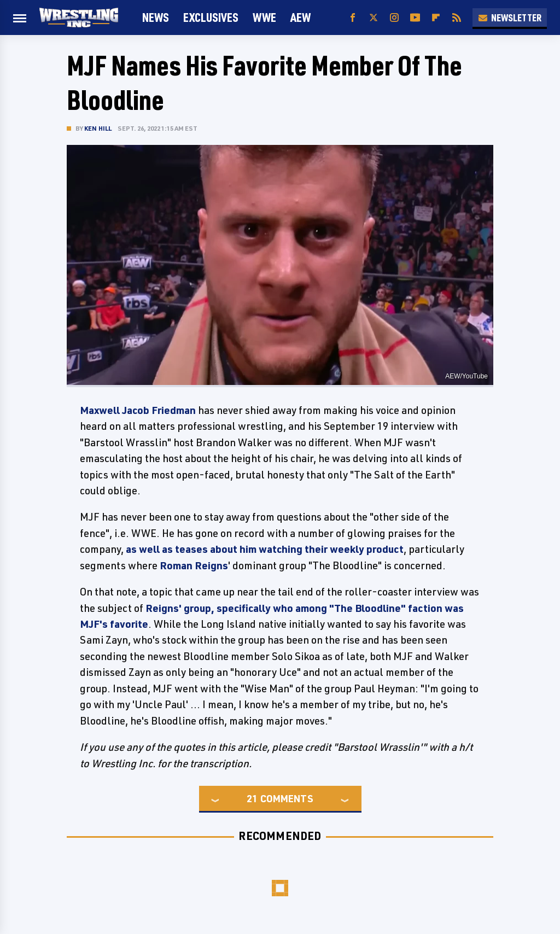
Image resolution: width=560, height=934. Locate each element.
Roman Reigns (194, 565)
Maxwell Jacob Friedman (138, 410)
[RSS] (457, 18)
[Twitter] (374, 18)
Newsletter (510, 17)
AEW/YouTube (466, 376)
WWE (264, 17)
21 (252, 798)
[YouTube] (415, 18)
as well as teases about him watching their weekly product (265, 549)
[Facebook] (353, 18)
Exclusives (211, 17)
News (156, 17)
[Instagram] (394, 18)
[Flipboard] (436, 18)
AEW (301, 17)
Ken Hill (98, 128)
